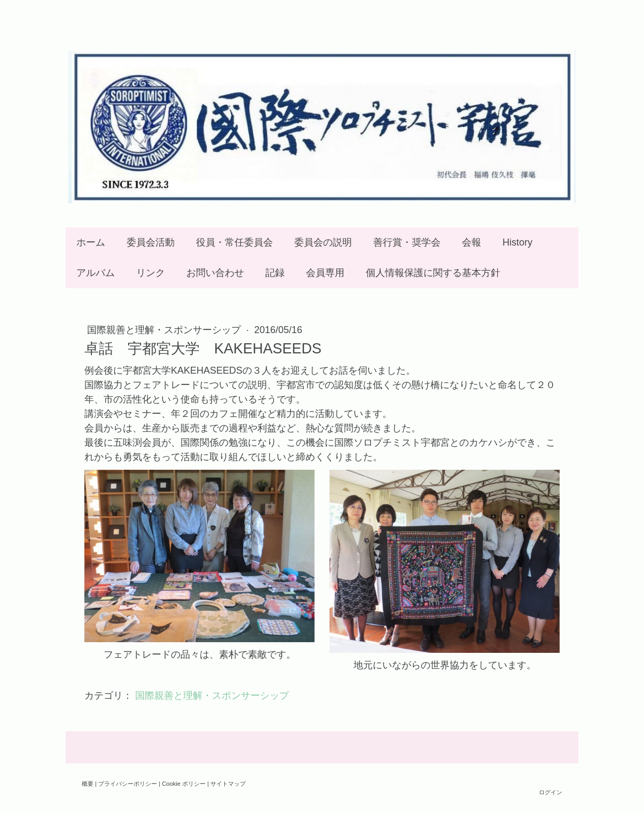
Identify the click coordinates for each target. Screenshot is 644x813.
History (517, 242)
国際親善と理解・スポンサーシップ (165, 330)
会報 (472, 242)
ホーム (91, 242)
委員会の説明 (323, 242)
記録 (275, 273)
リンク (151, 273)
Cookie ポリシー (184, 784)
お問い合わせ (215, 273)
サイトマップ (228, 784)
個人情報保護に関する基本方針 (433, 273)
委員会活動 (151, 242)
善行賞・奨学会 (407, 242)
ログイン (551, 792)
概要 (88, 784)
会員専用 (325, 273)
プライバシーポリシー (128, 784)
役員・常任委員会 (234, 242)
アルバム (96, 273)
